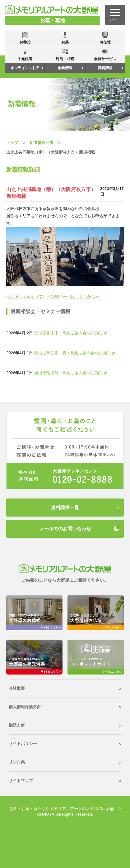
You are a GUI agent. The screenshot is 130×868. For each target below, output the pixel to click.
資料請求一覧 (65, 507)
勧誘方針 (17, 725)
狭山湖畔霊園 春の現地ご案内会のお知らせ (75, 353)
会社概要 (17, 688)
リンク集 (17, 762)
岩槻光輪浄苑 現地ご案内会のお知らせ (71, 373)
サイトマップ (21, 781)
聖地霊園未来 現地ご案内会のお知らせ (71, 333)
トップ (12, 143)
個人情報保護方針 (25, 707)
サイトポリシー (23, 744)
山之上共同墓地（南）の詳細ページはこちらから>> (53, 297)
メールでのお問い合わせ (65, 529)
